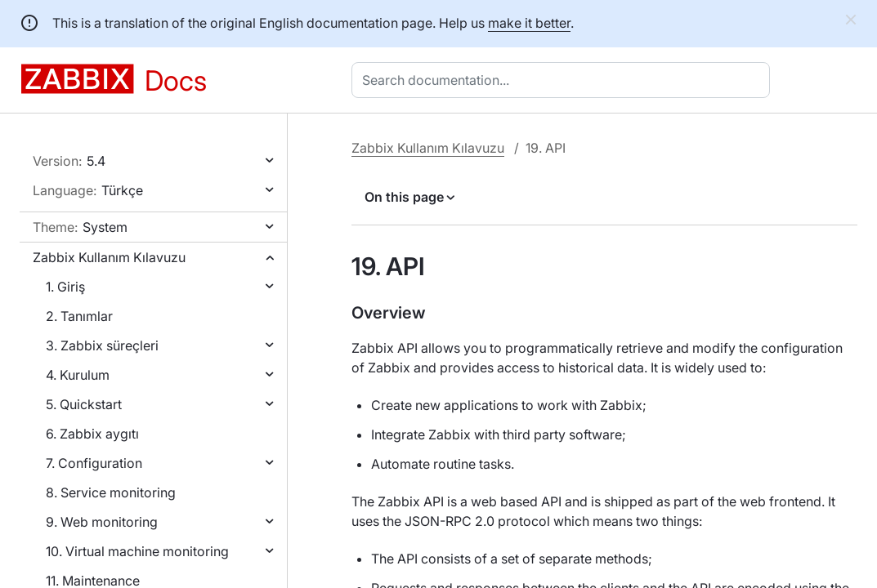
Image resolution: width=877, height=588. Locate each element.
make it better (529, 23)
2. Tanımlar (79, 316)
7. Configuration (94, 463)
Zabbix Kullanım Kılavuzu (109, 257)
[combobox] (564, 80)
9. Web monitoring (102, 522)
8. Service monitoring (111, 492)
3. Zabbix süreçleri (102, 345)
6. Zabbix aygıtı (92, 434)
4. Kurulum (78, 375)
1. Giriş (65, 287)
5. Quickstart (84, 404)
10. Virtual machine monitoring (137, 551)
